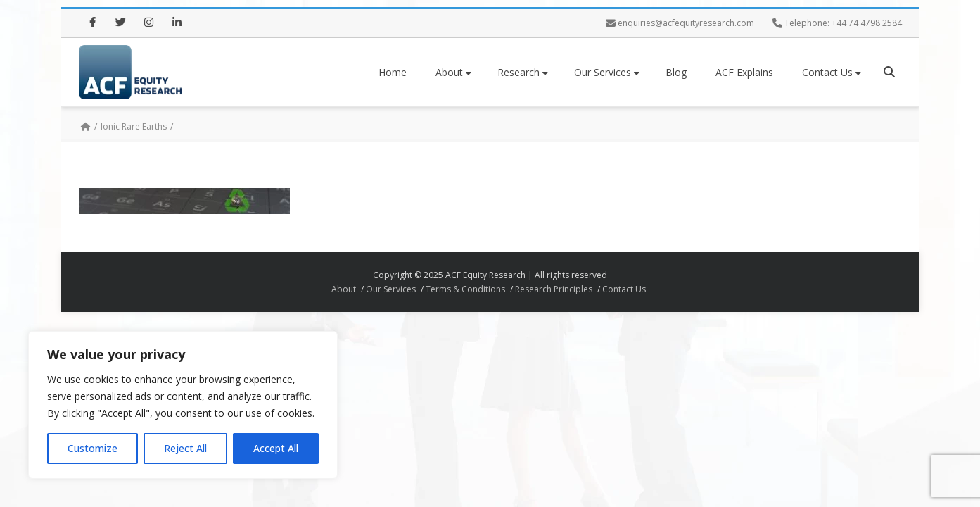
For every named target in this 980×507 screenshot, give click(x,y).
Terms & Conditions (465, 289)
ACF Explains (744, 72)
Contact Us (832, 72)
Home (393, 72)
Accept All (276, 448)
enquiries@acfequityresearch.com (686, 23)
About (453, 72)
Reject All (185, 448)
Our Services (607, 72)
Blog (676, 72)
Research (523, 72)
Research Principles (554, 289)
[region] (183, 405)
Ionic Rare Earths (134, 126)
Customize (93, 448)
